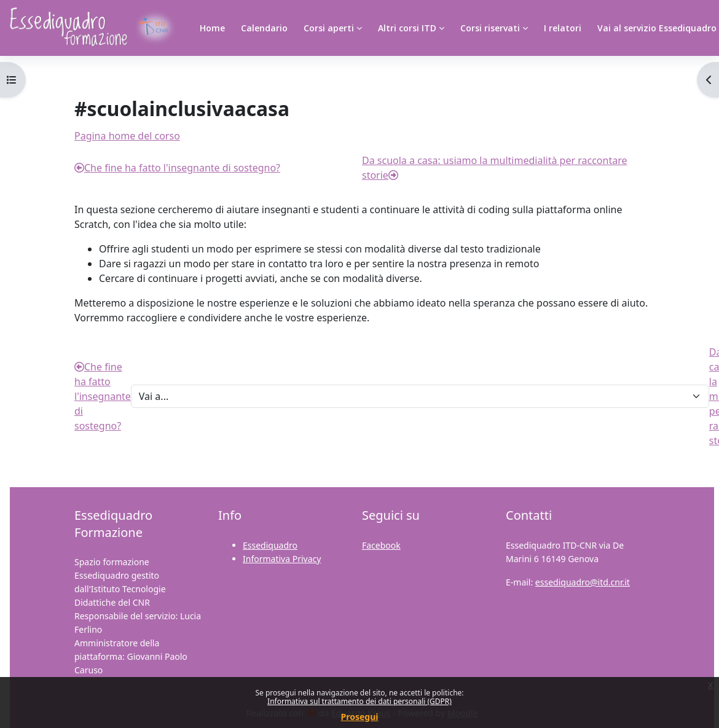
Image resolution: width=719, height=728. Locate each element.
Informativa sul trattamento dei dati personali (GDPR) (359, 701)
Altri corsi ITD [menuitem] (407, 28)
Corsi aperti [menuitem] (329, 28)
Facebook (381, 545)
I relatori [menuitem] (563, 28)
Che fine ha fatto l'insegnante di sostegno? (177, 168)
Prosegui (360, 717)
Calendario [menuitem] (264, 28)
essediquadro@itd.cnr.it (583, 582)
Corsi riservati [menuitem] (490, 28)
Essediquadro (270, 545)
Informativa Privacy (282, 559)
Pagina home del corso (127, 136)
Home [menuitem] (212, 28)
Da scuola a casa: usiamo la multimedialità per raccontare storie (494, 168)
